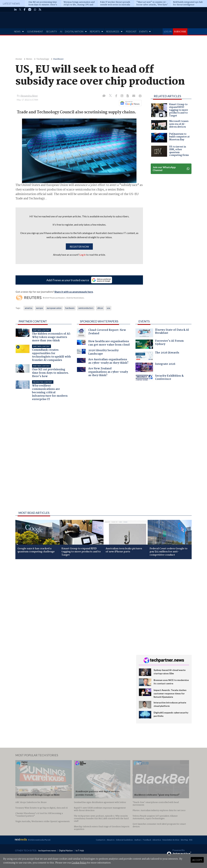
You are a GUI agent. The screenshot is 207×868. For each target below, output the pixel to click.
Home (19, 59)
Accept (197, 860)
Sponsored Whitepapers (99, 321)
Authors (138, 840)
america (28, 308)
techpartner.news (47, 850)
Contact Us (101, 840)
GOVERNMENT (35, 31)
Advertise (157, 840)
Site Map (184, 840)
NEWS (17, 31)
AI (61, 31)
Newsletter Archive (171, 840)
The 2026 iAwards (157, 356)
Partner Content (33, 321)
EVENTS (143, 31)
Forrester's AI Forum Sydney (160, 344)
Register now (79, 247)
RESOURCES (113, 31)
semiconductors (86, 308)
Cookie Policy (79, 863)
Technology (43, 59)
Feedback (147, 840)
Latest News (11, 3)
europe (39, 308)
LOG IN (168, 31)
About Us (111, 840)
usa (109, 308)
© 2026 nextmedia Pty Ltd (39, 840)
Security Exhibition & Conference (159, 378)
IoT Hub (80, 850)
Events (144, 321)
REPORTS (95, 31)
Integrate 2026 (155, 367)
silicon (100, 308)
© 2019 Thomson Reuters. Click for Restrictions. (64, 298)
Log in (83, 255)
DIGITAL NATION (74, 31)
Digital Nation (66, 850)
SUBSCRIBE (180, 31)
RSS (191, 840)
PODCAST (131, 31)
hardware (70, 308)
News (29, 59)
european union (54, 308)
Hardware (58, 59)
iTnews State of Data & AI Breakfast (162, 333)
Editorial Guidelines (125, 840)
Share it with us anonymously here (74, 292)
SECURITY (52, 31)
